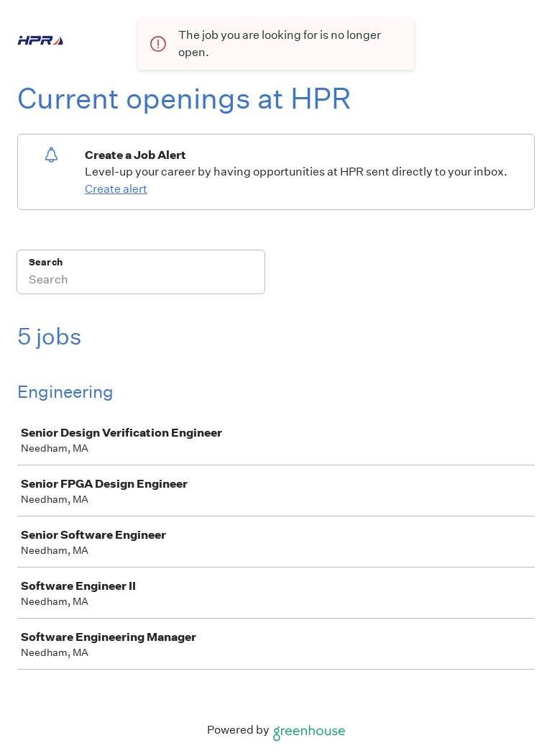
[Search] (141, 281)
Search (46, 262)
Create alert (116, 189)
